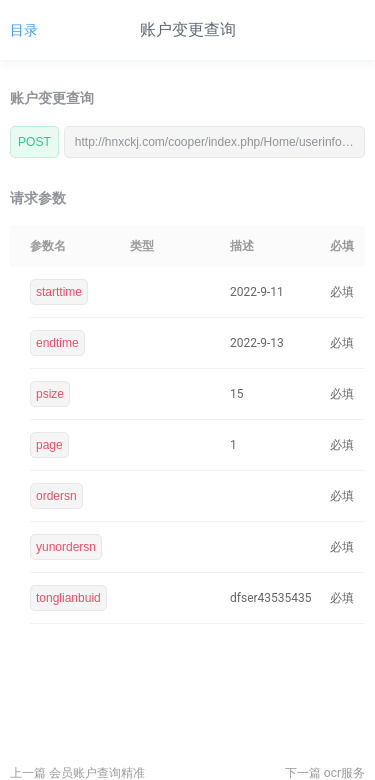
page (49, 445)
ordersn (56, 496)
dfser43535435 (271, 598)
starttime (59, 292)
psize (50, 394)
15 (237, 394)
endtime (57, 343)
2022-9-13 (257, 343)
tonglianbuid (68, 598)
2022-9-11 (257, 292)
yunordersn (66, 547)
